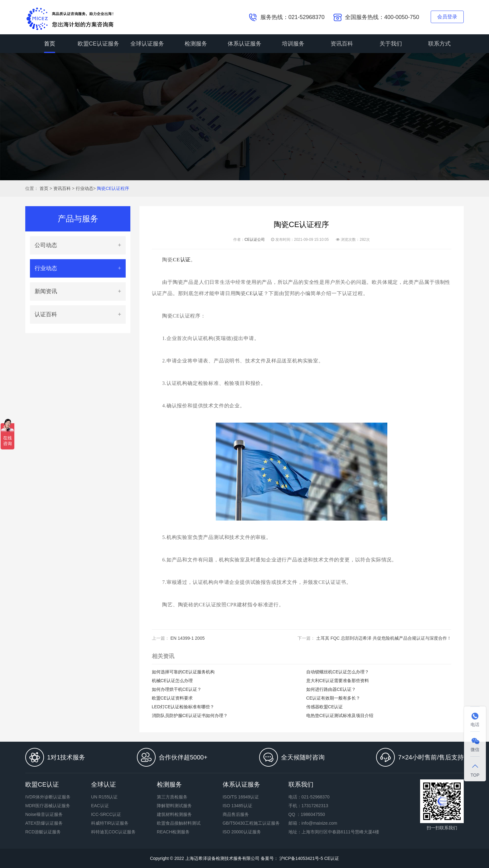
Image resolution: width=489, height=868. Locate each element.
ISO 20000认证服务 (242, 832)
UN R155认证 (104, 797)
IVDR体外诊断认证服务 (48, 797)
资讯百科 (342, 44)
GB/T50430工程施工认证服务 (251, 823)
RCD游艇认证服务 (43, 832)
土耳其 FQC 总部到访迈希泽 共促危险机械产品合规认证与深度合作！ (384, 638)
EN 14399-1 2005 (187, 638)
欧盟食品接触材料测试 (179, 823)
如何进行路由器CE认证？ (331, 689)
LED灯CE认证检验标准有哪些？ (183, 707)
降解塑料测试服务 (174, 806)
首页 (50, 44)
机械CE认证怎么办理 (172, 681)
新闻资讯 (46, 291)
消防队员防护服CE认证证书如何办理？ (190, 715)
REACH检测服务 (173, 832)
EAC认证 (100, 806)
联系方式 (439, 44)
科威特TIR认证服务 (110, 823)
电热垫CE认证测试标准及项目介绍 (340, 715)
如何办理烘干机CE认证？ (177, 689)
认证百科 (46, 314)
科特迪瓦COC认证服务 (113, 832)
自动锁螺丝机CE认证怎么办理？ (338, 672)
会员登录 (447, 17)
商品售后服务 (236, 814)
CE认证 (255, 293)
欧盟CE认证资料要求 (172, 698)
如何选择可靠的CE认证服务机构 (183, 672)
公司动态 (46, 245)
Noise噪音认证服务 (44, 814)
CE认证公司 (255, 240)
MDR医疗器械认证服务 (48, 806)
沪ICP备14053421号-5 (301, 858)
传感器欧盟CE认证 (324, 707)
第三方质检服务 (172, 797)
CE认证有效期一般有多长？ (333, 698)
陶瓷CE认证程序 (113, 188)
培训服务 (293, 44)
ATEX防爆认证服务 (44, 823)
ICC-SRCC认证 (106, 814)
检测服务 (196, 44)
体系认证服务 (244, 44)
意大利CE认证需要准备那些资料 (338, 681)
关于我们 (391, 44)
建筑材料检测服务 (174, 814)
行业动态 (85, 188)
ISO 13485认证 (237, 806)
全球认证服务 (147, 44)
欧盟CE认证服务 (98, 44)
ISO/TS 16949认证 (241, 797)
